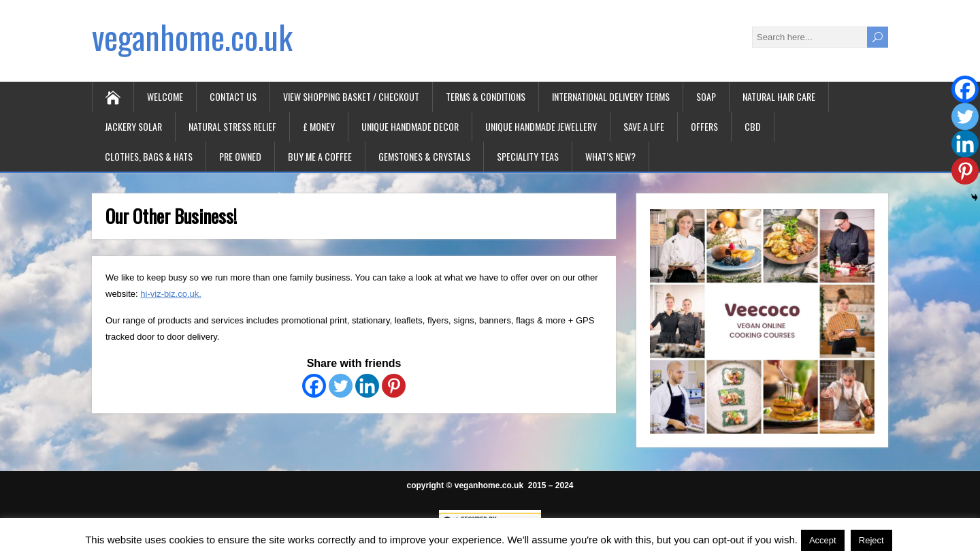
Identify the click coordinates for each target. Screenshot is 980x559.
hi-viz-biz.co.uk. (171, 294)
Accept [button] (823, 540)
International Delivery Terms (611, 96)
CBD (753, 126)
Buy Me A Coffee (320, 156)
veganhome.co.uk (192, 36)
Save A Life (644, 126)
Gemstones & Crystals (424, 156)
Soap (706, 96)
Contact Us (233, 96)
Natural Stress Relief (232, 126)
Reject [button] (871, 540)
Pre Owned (240, 156)
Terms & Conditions (486, 96)
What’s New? (610, 156)
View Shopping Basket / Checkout (351, 96)
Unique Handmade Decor (410, 126)
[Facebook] (314, 386)
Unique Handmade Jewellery (541, 126)
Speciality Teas (528, 156)
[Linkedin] (367, 386)
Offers (704, 126)
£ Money (319, 126)
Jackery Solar (133, 126)
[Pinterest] (394, 386)
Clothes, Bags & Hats (149, 156)
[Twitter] (341, 386)
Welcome (165, 96)
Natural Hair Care (779, 96)
